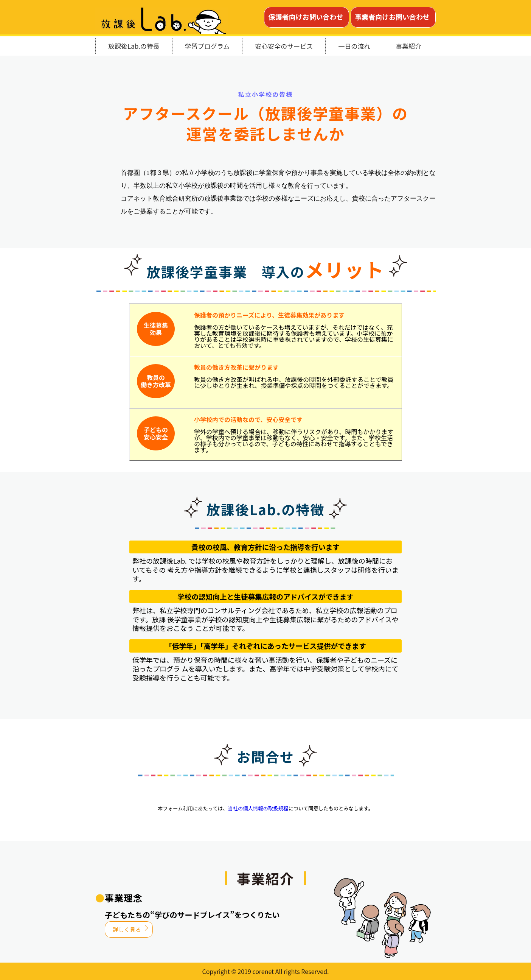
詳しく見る (127, 929)
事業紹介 (408, 46)
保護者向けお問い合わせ (306, 17)
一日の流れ (354, 46)
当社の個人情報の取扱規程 (258, 808)
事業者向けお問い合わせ (392, 17)
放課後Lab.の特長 (134, 46)
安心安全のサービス (284, 46)
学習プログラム (207, 46)
